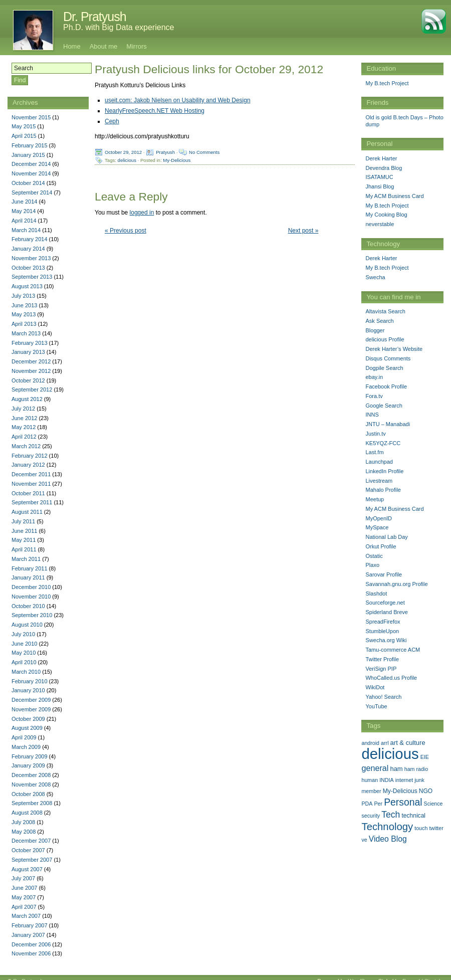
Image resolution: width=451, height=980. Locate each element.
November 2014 (31, 173)
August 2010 (27, 625)
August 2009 (27, 728)
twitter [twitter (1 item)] (436, 828)
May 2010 (24, 653)
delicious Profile (385, 339)
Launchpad (379, 462)
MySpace (377, 527)
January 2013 (28, 352)
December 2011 (31, 474)
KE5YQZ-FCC (383, 443)
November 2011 (31, 484)
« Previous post (126, 231)
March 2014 (26, 230)
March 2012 (26, 446)
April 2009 (24, 737)
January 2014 (28, 249)
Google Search (384, 406)
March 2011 (26, 559)
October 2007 (28, 850)
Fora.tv (374, 396)
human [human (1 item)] (370, 780)
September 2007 (32, 860)
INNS (372, 415)
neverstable (380, 224)
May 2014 (24, 211)
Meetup (375, 499)
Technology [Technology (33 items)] (387, 827)
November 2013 (31, 258)
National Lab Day (386, 537)
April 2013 (24, 324)
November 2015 (31, 117)
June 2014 (24, 202)
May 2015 (24, 126)
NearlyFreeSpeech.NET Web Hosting (155, 111)
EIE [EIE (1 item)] (425, 757)
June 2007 (24, 888)
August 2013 (27, 286)
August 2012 (27, 399)
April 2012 (24, 437)
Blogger (375, 330)
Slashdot (376, 594)
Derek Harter (381, 158)
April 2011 (24, 549)
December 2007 (31, 841)
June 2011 (24, 531)
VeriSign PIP (381, 669)
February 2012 (30, 456)
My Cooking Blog (386, 215)
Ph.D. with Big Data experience (119, 27)
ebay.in (374, 377)
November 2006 (31, 953)
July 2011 (23, 521)
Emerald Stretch (422, 973)
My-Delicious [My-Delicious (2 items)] (400, 791)
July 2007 (23, 878)
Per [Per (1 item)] (378, 804)
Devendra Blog (384, 168)
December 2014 (31, 164)
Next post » (303, 231)
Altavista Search (385, 311)
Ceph (112, 121)
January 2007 (28, 935)
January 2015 (28, 155)
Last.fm (374, 452)
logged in (142, 213)
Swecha (375, 277)
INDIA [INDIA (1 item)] (386, 780)
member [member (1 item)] (371, 791)
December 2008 (31, 775)
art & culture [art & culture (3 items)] (408, 743)
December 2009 (31, 700)
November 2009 (31, 709)
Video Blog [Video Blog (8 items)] (388, 839)
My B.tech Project (387, 83)
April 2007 (24, 907)
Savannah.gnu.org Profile (396, 584)
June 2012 (24, 418)
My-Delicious (177, 160)
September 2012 (32, 389)
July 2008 (23, 822)
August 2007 (27, 869)
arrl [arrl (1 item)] (385, 743)
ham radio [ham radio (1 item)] (416, 769)
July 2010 (23, 634)
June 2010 (24, 644)
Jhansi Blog (380, 186)
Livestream (379, 481)
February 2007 (30, 925)
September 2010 (32, 615)
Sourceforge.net (385, 603)
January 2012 (28, 465)
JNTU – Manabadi (388, 424)
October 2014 (28, 183)
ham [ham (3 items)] (396, 769)
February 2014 (30, 239)
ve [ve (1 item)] (364, 840)
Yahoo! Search (383, 697)
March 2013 (26, 333)
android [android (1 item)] (370, 743)
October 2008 (28, 794)
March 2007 (26, 916)
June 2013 (24, 305)
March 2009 (26, 747)
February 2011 (30, 568)
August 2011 (27, 512)
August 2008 (27, 813)
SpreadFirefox (383, 622)
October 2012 (28, 380)
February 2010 (30, 681)
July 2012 (23, 409)
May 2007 (24, 897)
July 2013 (23, 296)
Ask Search (379, 321)
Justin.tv (375, 434)
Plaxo (372, 565)
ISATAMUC (379, 177)
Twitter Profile (382, 659)
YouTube (376, 706)
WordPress (361, 973)
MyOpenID (379, 518)
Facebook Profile (386, 386)
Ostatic (374, 556)
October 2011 (28, 493)
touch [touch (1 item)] (421, 828)
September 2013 (32, 277)
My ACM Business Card (394, 196)
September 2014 (32, 192)
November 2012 (31, 371)
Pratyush (165, 152)
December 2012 (31, 361)
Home (72, 46)
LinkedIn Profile (384, 471)
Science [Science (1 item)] (433, 804)
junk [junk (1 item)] (419, 780)
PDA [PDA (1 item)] (367, 804)
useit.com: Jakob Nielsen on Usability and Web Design (178, 100)
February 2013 (30, 343)
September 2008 (32, 803)
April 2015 (24, 136)
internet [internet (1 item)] (404, 780)
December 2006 (31, 944)
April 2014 (24, 221)
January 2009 (28, 765)
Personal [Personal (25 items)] (403, 802)
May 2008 (24, 832)
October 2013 (28, 268)
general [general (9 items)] (375, 768)
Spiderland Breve (386, 612)
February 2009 (30, 756)
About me (104, 46)
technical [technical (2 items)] (413, 816)
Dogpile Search (384, 368)
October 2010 (28, 606)
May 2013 (24, 314)
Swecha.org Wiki (386, 640)
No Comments (204, 152)
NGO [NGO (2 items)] (426, 791)
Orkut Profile (381, 546)
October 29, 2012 (123, 152)
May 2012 (24, 427)
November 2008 (31, 785)
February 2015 (30, 145)
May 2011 (24, 540)
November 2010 (31, 597)
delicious (127, 160)
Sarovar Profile (384, 574)
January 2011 (28, 577)
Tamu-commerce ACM (393, 650)
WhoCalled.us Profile (391, 678)
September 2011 (32, 502)
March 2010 (26, 672)
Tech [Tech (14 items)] (391, 815)
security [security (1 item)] (371, 816)
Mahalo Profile (383, 490)
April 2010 (24, 662)
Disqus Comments (388, 358)
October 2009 (28, 719)
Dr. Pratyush (95, 17)
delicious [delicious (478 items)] (390, 754)
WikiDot (375, 687)
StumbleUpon (382, 631)
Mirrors (136, 46)
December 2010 (31, 587)
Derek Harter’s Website (394, 349)
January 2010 (28, 690)
